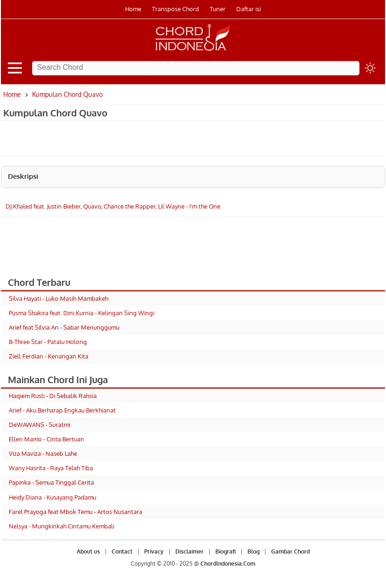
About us (88, 551)
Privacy (154, 551)
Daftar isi (249, 9)
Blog (253, 551)
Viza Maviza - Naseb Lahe (43, 453)
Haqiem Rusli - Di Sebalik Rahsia (53, 396)
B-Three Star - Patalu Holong (48, 342)
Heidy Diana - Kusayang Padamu (53, 497)
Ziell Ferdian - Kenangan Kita (49, 356)
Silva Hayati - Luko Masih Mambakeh (59, 298)
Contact (122, 551)
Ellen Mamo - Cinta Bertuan (47, 439)
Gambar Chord (290, 551)
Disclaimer (190, 551)
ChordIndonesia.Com (228, 564)
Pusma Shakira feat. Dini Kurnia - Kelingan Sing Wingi (82, 313)
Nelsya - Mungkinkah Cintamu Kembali (62, 526)
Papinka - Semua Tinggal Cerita (51, 482)
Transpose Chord (176, 9)
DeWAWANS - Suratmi (40, 425)
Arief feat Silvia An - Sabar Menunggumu (64, 327)
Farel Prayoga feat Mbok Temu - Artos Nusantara (76, 512)
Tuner (218, 9)
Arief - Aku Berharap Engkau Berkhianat (62, 410)
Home (133, 9)
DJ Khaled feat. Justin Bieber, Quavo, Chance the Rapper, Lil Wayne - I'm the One (113, 206)
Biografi (226, 551)
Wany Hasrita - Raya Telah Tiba (51, 468)
